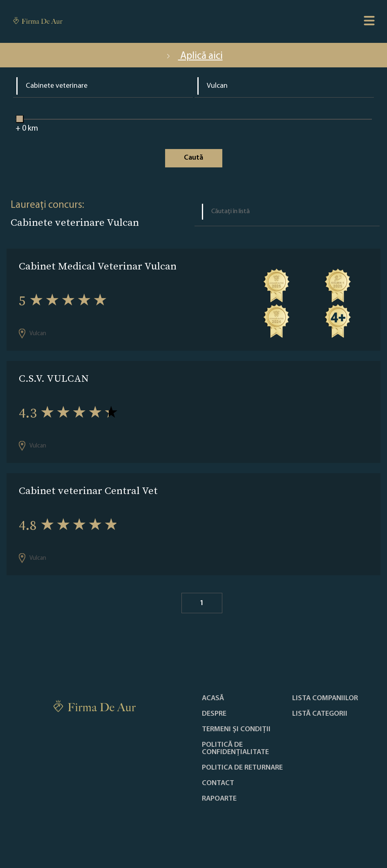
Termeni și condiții (236, 730)
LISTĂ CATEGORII (320, 714)
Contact (218, 783)
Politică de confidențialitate (235, 749)
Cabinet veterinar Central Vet (88, 491)
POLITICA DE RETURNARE (242, 768)
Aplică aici (194, 56)
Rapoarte (219, 799)
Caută (193, 158)
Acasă (213, 699)
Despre (214, 714)
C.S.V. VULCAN (54, 378)
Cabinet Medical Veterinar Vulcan (98, 266)
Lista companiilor (325, 699)
